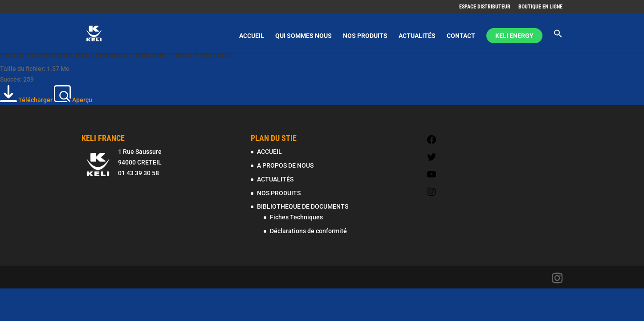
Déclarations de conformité (308, 231)
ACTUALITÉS (417, 36)
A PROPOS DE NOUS (285, 165)
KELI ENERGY (514, 36)
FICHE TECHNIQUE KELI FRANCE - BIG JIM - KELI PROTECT (116, 54)
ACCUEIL (252, 36)
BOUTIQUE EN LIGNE (540, 7)
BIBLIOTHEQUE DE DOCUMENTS (303, 206)
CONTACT (461, 36)
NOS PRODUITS (365, 36)
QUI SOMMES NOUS (304, 36)
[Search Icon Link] (558, 41)
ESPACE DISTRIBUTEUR (485, 7)
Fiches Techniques (296, 217)
